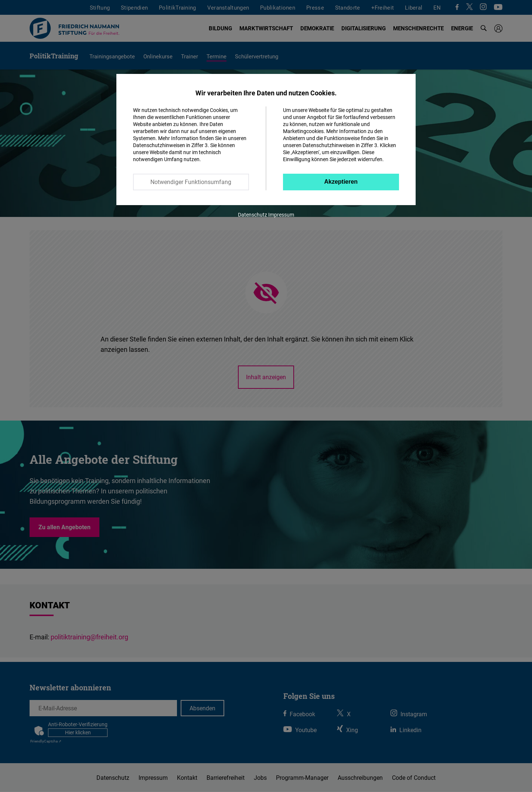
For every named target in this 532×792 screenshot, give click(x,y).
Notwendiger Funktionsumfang (191, 182)
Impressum (281, 215)
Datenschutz (253, 215)
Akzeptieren (341, 182)
